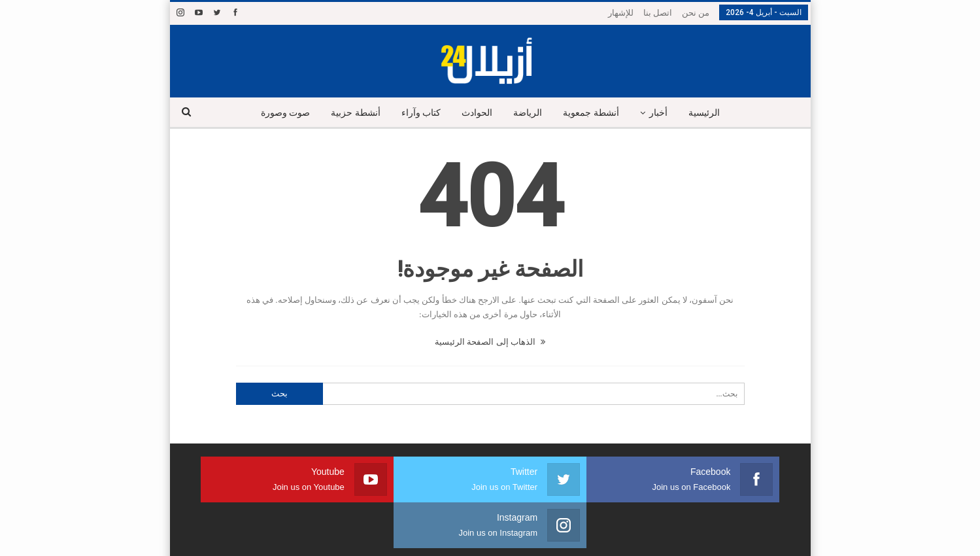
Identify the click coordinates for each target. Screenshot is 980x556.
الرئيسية (711, 113)
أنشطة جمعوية (594, 113)
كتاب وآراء (418, 113)
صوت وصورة (278, 113)
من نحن (696, 13)
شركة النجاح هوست (212, 536)
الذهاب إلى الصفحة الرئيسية (490, 342)
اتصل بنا (658, 13)
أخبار (664, 113)
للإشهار (621, 13)
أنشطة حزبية (350, 113)
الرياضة (529, 113)
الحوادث (476, 113)
